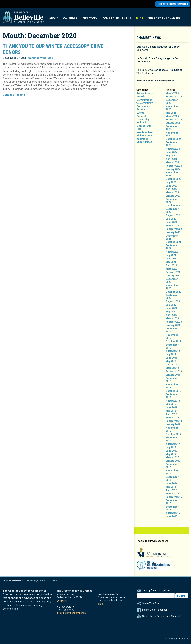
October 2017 (173, 434)
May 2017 (171, 454)
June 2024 (172, 152)
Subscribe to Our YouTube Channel (161, 616)
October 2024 (173, 139)
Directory (90, 18)
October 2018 (173, 391)
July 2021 (171, 255)
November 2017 (172, 429)
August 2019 (173, 351)
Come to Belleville (117, 18)
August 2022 (173, 215)
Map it (64, 601)
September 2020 (172, 297)
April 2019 (171, 365)
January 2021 (173, 276)
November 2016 (172, 472)
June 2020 (172, 308)
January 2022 (173, 232)
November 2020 (172, 287)
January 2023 (173, 196)
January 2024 (173, 169)
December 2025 (172, 102)
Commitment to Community (145, 102)
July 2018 (171, 404)
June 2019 (172, 358)
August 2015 (173, 513)
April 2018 (171, 414)
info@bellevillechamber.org (72, 613)
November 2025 (172, 108)
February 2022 (174, 229)
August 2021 (173, 252)
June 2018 (172, 407)
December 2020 (172, 280)
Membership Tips (144, 127)
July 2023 (171, 182)
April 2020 (171, 315)
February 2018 (174, 421)
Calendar (70, 18)
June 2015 (172, 516)
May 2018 (171, 411)
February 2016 (174, 497)
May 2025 (171, 113)
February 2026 (174, 97)
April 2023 (171, 189)
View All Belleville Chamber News (156, 81)
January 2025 (173, 123)
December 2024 (172, 128)
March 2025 (172, 116)
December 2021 (172, 237)
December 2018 (172, 380)
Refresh (31, 581)
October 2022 (173, 206)
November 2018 (172, 386)
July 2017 (171, 447)
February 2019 (174, 371)
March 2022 (172, 226)
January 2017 (173, 461)
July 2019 (171, 354)
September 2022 (172, 211)
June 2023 (172, 186)
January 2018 (173, 424)
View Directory (49, 581)
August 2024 (173, 149)
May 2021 (171, 262)
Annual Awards (145, 93)
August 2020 (173, 301)
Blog (140, 18)
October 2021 (173, 242)
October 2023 (173, 179)
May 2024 (171, 156)
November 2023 (172, 174)
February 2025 (174, 120)
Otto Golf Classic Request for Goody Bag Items (158, 48)
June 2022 (172, 222)
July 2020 (171, 305)
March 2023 (172, 192)
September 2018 (172, 396)
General (141, 116)
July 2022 (171, 219)
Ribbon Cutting (145, 136)
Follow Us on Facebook (155, 610)
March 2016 (172, 494)
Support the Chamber (164, 18)
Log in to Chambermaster (173, 4)
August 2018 (173, 401)
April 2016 (171, 490)
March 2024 (172, 162)
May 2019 (171, 361)
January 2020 (173, 325)
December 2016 (172, 466)
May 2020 (171, 312)
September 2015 (172, 508)
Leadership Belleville (143, 121)
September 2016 (172, 479)
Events (140, 113)
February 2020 (174, 322)
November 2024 (172, 134)
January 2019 (173, 375)
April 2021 (171, 265)
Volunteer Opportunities (144, 141)
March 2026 (172, 93)
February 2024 (174, 166)
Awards (141, 97)
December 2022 (172, 201)
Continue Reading (14, 95)
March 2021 (172, 269)
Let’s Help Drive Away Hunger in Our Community (158, 60)
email (101, 604)
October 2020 (173, 292)
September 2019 (172, 346)
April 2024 (171, 159)
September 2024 (172, 144)
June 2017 (172, 451)
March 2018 (172, 418)
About (54, 18)
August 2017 (173, 444)
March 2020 (172, 318)
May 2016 (171, 487)
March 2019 (172, 368)
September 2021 (172, 247)
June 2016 (172, 483)
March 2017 (172, 457)
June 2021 (172, 259)
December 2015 (172, 502)
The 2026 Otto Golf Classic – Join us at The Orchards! (159, 71)
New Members (145, 132)
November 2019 (172, 336)
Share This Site (163, 603)
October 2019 (173, 341)
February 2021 (174, 272)
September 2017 (172, 439)
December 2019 (172, 330)
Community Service (41, 58)
